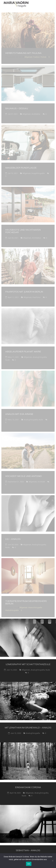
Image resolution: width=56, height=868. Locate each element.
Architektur (36, 114)
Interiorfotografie (35, 608)
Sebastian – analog (28, 850)
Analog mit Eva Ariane (19, 414)
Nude (7, 360)
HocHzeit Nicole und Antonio (23, 476)
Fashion (37, 57)
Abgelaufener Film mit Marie (23, 351)
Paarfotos (36, 297)
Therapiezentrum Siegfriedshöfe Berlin (26, 602)
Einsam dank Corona (28, 787)
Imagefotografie (38, 173)
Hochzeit (41, 482)
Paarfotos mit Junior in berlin (24, 292)
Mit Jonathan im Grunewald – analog (28, 728)
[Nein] (53, 861)
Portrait (43, 57)
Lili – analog (13, 539)
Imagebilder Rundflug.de (21, 168)
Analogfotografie (40, 357)
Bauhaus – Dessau (17, 108)
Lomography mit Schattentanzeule (28, 664)
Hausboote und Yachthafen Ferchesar (23, 231)
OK (29, 864)
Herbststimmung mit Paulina (23, 53)
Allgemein (28, 57)
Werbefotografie (12, 610)
